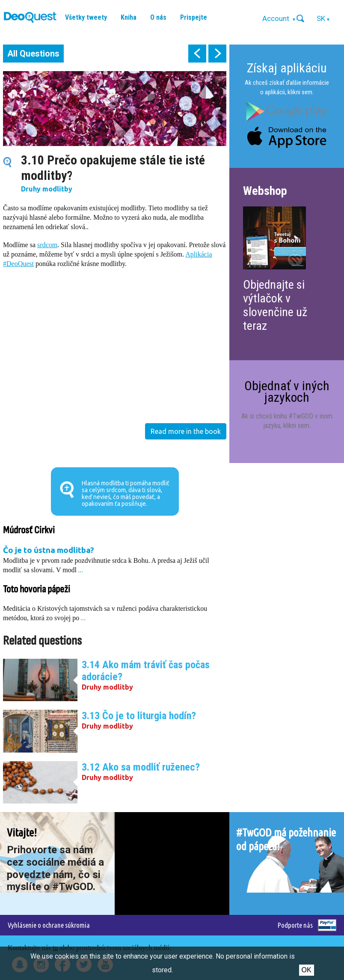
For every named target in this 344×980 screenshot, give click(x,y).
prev (197, 54)
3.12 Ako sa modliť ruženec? (141, 767)
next (217, 54)
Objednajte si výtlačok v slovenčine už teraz (275, 305)
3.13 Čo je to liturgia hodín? (139, 716)
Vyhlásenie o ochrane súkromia (49, 925)
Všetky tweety (86, 17)
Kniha (129, 17)
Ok (307, 970)
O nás (158, 17)
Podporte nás (295, 925)
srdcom (47, 245)
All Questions (33, 54)
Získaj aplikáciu (287, 68)
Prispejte (194, 17)
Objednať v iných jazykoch (287, 391)
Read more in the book (186, 431)
